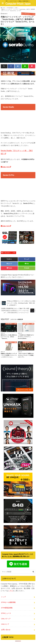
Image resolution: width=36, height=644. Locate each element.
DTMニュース (6, 613)
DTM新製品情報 (7, 608)
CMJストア (5, 624)
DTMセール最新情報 (8, 602)
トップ (3, 597)
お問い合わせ (6, 630)
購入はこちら (5, 167)
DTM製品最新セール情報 (9, 253)
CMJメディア (6, 619)
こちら (11, 591)
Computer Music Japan (18, 4)
